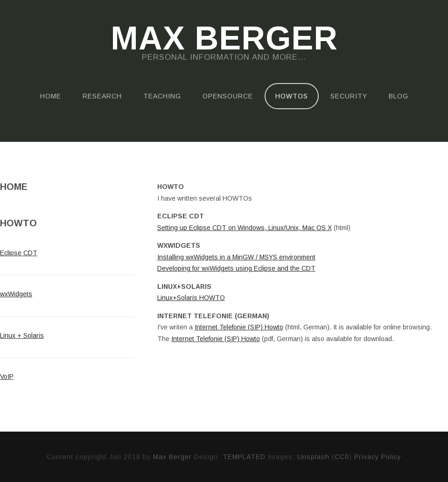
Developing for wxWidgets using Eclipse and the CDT (236, 268)
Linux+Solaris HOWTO (191, 298)
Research (102, 96)
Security (349, 96)
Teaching (162, 96)
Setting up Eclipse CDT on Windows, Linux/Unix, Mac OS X (245, 228)
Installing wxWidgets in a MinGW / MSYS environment (236, 257)
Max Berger (224, 38)
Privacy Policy (378, 457)
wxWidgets (16, 294)
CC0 (342, 457)
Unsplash (313, 457)
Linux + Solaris (22, 335)
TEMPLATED (244, 457)
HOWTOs (292, 96)
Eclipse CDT (19, 253)
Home (51, 96)
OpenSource (228, 96)
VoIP (7, 377)
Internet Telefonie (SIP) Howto (239, 327)
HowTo (18, 223)
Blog (399, 96)
